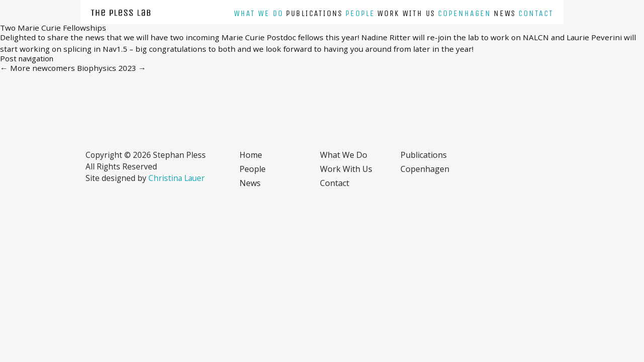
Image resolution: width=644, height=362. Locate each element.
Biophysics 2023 (112, 68)
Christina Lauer (177, 178)
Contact (536, 13)
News (505, 13)
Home (251, 155)
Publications (314, 13)
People (360, 13)
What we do (259, 13)
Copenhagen (464, 13)
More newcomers (37, 68)
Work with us (406, 13)
